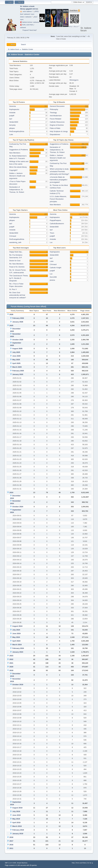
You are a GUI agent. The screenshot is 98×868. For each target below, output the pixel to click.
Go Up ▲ (90, 863)
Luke (11, 134)
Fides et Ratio (55, 128)
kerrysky (13, 125)
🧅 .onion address (26, 11)
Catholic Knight (56, 268)
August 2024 (17, 626)
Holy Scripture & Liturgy (59, 131)
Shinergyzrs (74, 80)
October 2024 (18, 507)
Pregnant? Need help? (30, 30)
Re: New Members (16, 264)
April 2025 (16, 363)
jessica (52, 280)
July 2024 (16, 630)
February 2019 (18, 830)
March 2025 (17, 367)
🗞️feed (35, 17)
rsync (33, 14)
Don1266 (53, 277)
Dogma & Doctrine (57, 125)
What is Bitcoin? (74, 27)
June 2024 (16, 633)
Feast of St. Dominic (17, 267)
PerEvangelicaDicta (17, 131)
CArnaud (13, 236)
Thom (52, 233)
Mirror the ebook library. (18, 167)
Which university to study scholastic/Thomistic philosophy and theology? (59, 171)
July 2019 (16, 811)
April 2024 (16, 641)
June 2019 (16, 815)
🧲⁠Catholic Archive (26, 22)
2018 (11, 837)
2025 (11, 325)
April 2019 (16, 822)
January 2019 (18, 834)
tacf (11, 119)
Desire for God (15, 261)
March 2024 (17, 645)
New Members (15, 153)
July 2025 (16, 352)
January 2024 (18, 652)
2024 (11, 492)
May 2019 (16, 819)
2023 (11, 656)
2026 (11, 314)
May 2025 (16, 360)
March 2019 (17, 826)
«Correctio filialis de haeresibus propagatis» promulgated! (59, 180)
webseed (27, 14)
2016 (11, 845)
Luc (51, 242)
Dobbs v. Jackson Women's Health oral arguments (17, 176)
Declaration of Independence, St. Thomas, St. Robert (17, 190)
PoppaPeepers (55, 220)
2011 (11, 848)
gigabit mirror (32, 9)
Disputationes (55, 134)
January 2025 (18, 374)
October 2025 (18, 340)
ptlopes (12, 128)
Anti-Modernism (56, 116)
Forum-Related (55, 119)
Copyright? (13, 170)
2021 (11, 663)
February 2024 (18, 648)
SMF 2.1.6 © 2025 (10, 863)
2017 (11, 841)
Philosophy (54, 109)
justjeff (12, 116)
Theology (53, 113)
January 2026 (18, 322)
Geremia (13, 106)
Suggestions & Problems (19, 150)
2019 (11, 670)
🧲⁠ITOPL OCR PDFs (27, 25)
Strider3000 (14, 122)
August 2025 (17, 349)
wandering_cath (15, 242)
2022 (11, 659)
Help (73, 863)
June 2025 (16, 356)
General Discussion (57, 106)
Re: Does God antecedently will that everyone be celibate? (18, 295)
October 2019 (18, 685)
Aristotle (12, 113)
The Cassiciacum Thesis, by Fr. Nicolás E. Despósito (19, 278)
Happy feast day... (16, 252)
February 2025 (18, 371)
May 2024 (16, 637)
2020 (11, 667)
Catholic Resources (57, 122)
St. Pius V (13, 289)
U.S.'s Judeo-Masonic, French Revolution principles (58, 199)
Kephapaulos (14, 109)
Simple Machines (22, 863)
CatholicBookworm (57, 224)
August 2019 (17, 808)
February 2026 (18, 318)
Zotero (22, 17)
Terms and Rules (81, 863)
